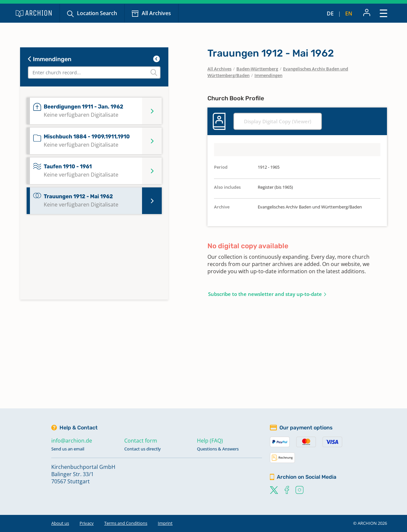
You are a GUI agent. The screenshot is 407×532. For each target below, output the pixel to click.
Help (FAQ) (210, 441)
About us (60, 523)
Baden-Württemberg (257, 69)
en (349, 13)
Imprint (165, 523)
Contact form (141, 441)
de (330, 13)
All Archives (156, 13)
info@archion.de (72, 441)
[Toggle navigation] (383, 13)
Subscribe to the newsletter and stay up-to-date (265, 294)
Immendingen (50, 59)
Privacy (87, 523)
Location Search (97, 13)
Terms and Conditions (126, 523)
